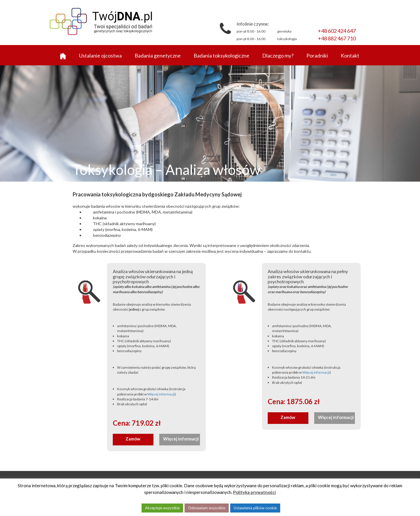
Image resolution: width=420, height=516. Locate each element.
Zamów (133, 439)
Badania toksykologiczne (221, 55)
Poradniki (317, 55)
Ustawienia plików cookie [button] (255, 508)
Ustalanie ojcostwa (100, 55)
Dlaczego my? (278, 55)
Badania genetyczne (158, 55)
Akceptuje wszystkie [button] (162, 508)
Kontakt (350, 55)
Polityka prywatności (254, 492)
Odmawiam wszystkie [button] (207, 508)
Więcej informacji (161, 394)
